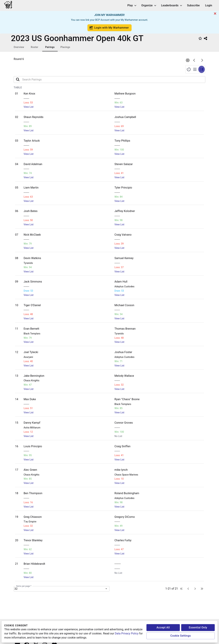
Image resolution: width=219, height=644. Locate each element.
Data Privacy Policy (127, 633)
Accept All (163, 627)
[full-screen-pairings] (195, 69)
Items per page (24, 586)
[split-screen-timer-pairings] (202, 69)
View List (29, 107)
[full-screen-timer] (189, 69)
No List (118, 436)
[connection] (188, 60)
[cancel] (215, 14)
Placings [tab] (65, 47)
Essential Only (198, 627)
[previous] (194, 60)
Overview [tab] (19, 47)
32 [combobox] (16, 589)
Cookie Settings (181, 636)
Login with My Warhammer (109, 28)
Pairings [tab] (50, 47)
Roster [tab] (34, 47)
